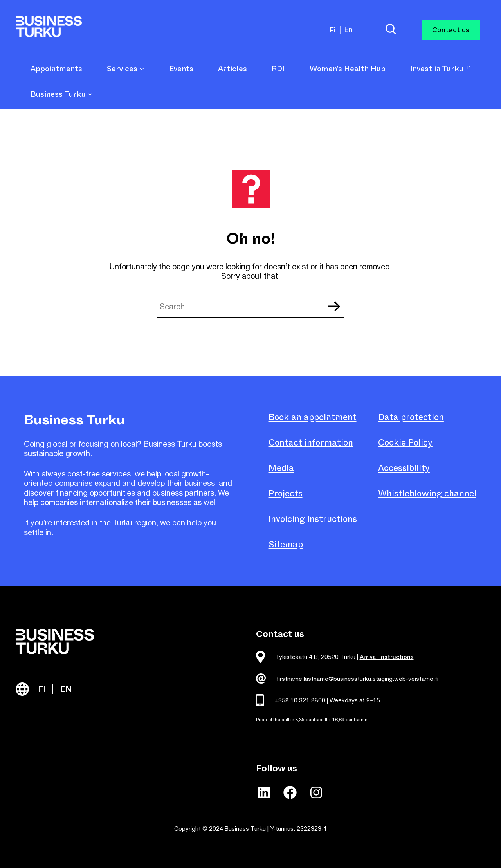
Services (125, 69)
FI (42, 689)
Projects (286, 494)
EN (66, 689)
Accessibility (404, 468)
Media (281, 468)
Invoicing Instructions (313, 519)
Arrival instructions (387, 657)
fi (333, 30)
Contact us (451, 30)
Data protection (411, 417)
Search (334, 307)
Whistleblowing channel (427, 494)
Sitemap (286, 544)
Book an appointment (313, 417)
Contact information (311, 443)
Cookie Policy (405, 443)
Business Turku (61, 95)
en (349, 30)
